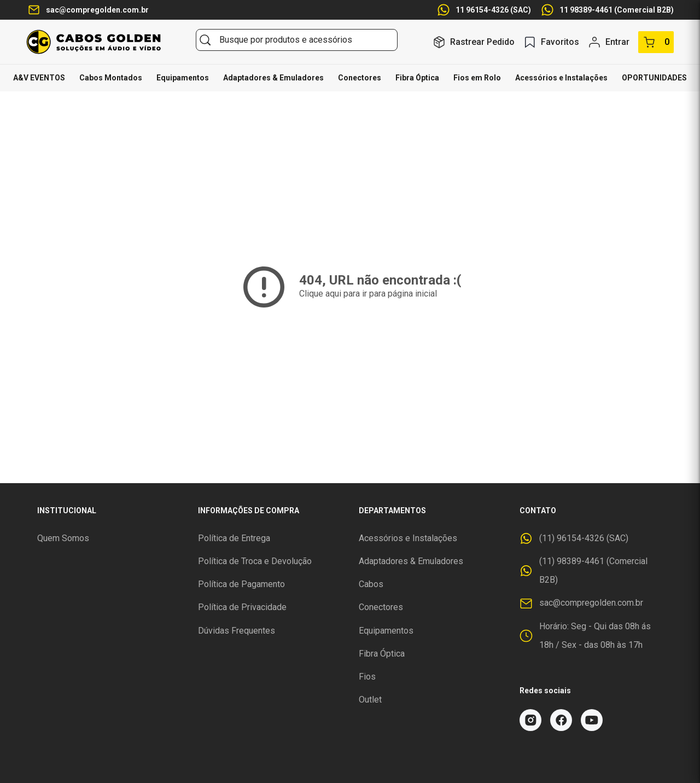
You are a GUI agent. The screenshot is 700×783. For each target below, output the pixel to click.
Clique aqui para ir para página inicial (368, 294)
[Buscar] (205, 40)
